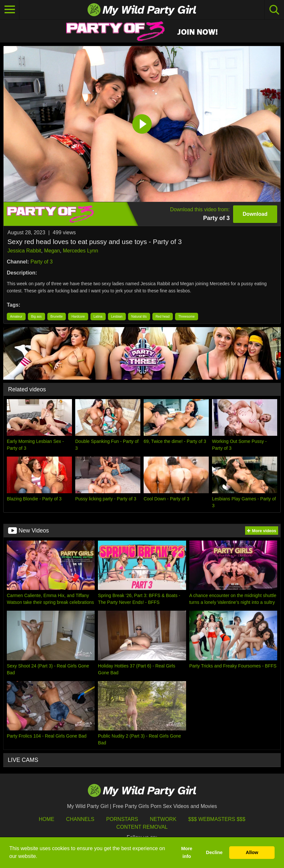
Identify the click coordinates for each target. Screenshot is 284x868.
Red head (163, 317)
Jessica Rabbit (24, 251)
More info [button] (187, 852)
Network (163, 819)
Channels (80, 819)
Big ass (36, 317)
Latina (98, 317)
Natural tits (139, 317)
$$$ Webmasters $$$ (217, 819)
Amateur (16, 317)
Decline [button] (214, 852)
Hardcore (78, 317)
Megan (52, 251)
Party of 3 (41, 262)
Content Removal (142, 827)
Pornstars (122, 819)
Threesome (187, 317)
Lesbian (117, 317)
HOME (46, 819)
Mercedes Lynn (81, 251)
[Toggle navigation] (10, 10)
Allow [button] (252, 852)
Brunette (57, 317)
